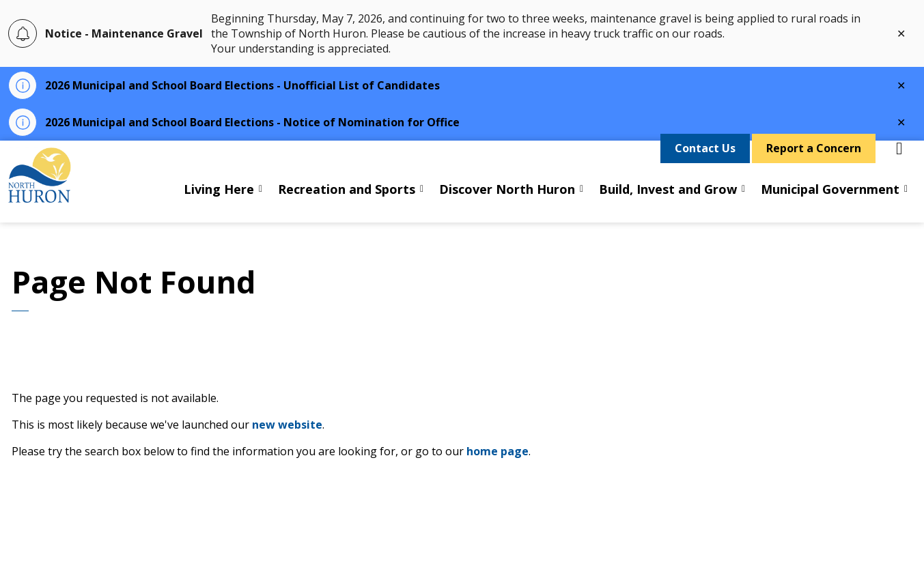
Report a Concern (814, 161)
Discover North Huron (507, 202)
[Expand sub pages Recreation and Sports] (422, 202)
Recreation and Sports (347, 202)
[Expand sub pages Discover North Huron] (582, 202)
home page (498, 451)
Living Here (219, 202)
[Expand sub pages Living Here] (261, 202)
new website (287, 425)
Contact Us (705, 161)
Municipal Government (830, 202)
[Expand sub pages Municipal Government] (906, 202)
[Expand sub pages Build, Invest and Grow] (744, 202)
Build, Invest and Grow (668, 202)
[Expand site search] (899, 161)
